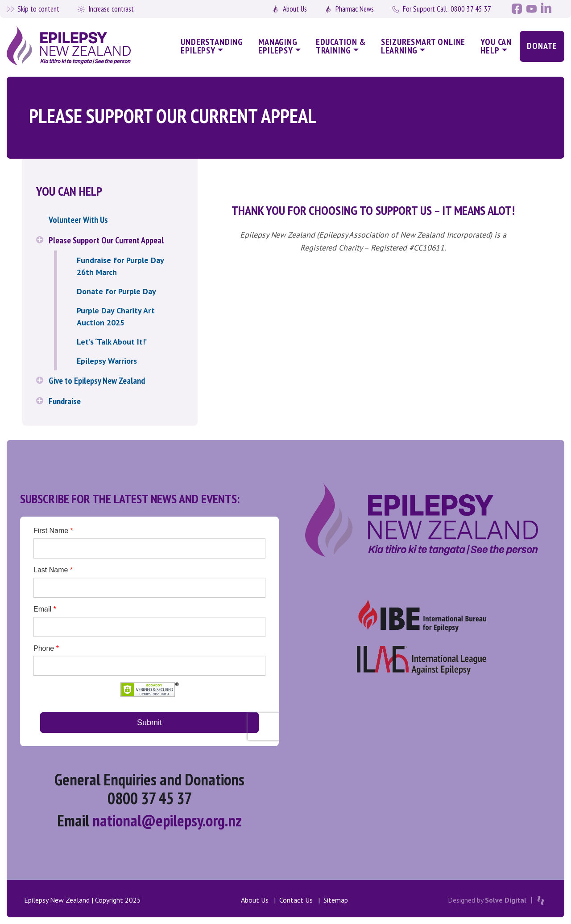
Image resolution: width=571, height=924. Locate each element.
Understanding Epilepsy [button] (212, 46)
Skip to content (38, 9)
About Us (295, 9)
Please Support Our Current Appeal (106, 240)
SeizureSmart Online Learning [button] (423, 46)
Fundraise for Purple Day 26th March (120, 266)
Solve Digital (506, 900)
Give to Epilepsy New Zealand (97, 381)
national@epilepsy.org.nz (167, 820)
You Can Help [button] (496, 46)
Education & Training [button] (341, 46)
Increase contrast (111, 9)
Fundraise (65, 401)
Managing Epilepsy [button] (278, 46)
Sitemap (336, 900)
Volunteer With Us (78, 220)
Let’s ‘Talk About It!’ (112, 342)
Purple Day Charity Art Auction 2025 (116, 316)
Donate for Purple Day (116, 291)
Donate (542, 46)
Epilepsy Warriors (107, 361)
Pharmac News (355, 9)
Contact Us (296, 900)
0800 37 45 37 (447, 9)
